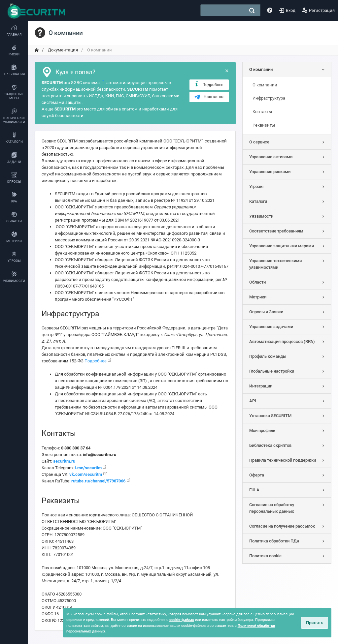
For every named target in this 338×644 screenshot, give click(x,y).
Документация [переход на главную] (62, 50)
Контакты (262, 112)
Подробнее (208, 84)
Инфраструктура (269, 98)
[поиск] (252, 11)
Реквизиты (264, 125)
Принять (315, 623)
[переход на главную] (37, 50)
